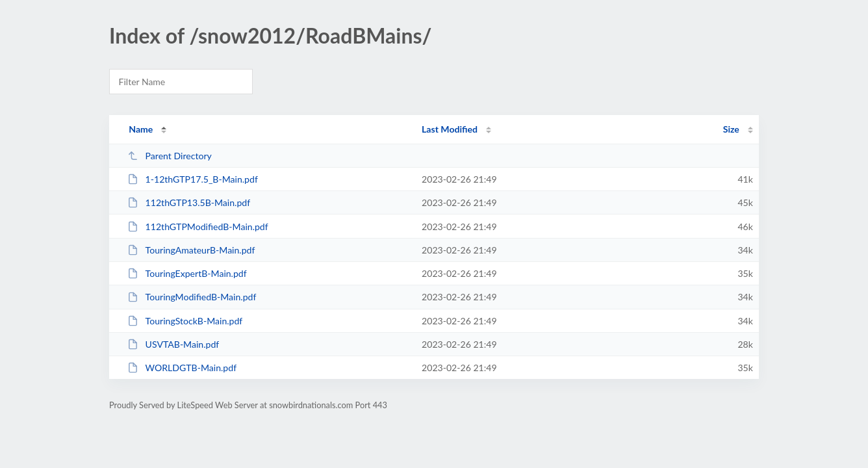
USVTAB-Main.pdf (173, 344)
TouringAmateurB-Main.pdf (191, 250)
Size (731, 129)
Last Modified (450, 129)
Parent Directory (170, 156)
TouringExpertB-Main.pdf (187, 273)
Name (141, 129)
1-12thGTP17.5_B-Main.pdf (193, 179)
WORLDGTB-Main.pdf (182, 368)
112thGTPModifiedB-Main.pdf (198, 227)
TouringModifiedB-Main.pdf (192, 297)
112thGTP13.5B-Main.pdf (189, 202)
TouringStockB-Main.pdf (185, 321)
